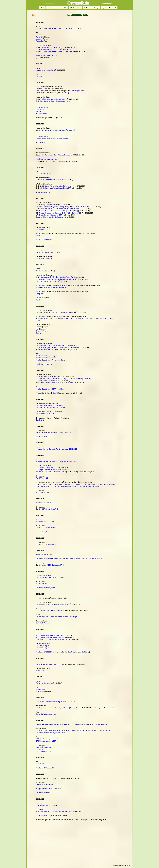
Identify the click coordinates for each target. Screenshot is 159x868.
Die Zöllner (96, 486)
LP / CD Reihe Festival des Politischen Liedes (52, 138)
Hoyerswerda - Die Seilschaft (46, 70)
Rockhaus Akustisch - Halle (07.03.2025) (50, 637)
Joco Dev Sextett (55, 486)
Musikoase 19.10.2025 (44, 240)
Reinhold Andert (42, 89)
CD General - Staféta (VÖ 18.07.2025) (49, 406)
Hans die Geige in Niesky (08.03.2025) (49, 664)
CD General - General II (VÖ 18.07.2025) (50, 408)
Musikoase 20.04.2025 (44, 555)
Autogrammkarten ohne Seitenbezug (49, 789)
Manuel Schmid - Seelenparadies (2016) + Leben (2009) (59, 211)
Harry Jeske (40, 749)
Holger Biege (109, 319)
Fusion (38, 691)
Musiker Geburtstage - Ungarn (46, 356)
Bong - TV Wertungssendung (46, 714)
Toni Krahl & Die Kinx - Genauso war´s (52, 346)
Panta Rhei (40, 37)
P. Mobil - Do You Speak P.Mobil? (52, 47)
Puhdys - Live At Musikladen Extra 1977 (57, 188)
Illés (48, 379)
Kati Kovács (77, 484)
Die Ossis (39, 35)
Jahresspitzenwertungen (44, 747)
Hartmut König (41, 143)
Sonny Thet (50, 414)
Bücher (39, 321)
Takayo (39, 333)
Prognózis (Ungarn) (43, 648)
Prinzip (63, 484)
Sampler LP (40, 294)
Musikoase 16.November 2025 (47, 159)
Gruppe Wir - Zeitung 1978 (45, 784)
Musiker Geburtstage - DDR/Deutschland (50, 389)
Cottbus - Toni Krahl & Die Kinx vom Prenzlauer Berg (54, 29)
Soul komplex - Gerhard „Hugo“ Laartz (54, 99)
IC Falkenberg (57, 319)
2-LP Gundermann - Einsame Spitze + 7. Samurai (53, 811)
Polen (44, 584)
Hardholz (39, 111)
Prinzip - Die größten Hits (49, 205)
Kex (37, 329)
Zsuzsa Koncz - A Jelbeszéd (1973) (51, 215)
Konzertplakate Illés (43, 492)
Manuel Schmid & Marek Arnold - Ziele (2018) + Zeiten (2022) (60, 213)
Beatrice (39, 327)
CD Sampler (40, 414)
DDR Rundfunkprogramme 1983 (47, 739)
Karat (38, 236)
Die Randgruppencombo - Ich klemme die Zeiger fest (59, 348)
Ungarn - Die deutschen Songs (51, 377)
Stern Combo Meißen (43, 319)
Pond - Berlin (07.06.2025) (45, 522)
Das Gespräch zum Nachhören (79, 652)
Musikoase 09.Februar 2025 (46, 768)
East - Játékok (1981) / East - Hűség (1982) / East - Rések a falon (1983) (64, 207)
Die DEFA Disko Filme (44, 751)
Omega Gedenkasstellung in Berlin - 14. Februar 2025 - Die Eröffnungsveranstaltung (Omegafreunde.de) (72, 724)
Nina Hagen (77, 486)
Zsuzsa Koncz (41, 484)
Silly (38, 287)
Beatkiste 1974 (41, 420)
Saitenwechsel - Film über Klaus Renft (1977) (56, 277)
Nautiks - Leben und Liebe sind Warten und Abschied (57, 279)
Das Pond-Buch (46, 350)
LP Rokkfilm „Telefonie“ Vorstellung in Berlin (51, 702)
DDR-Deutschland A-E (56, 565)
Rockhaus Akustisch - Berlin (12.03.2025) (50, 611)
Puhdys (89, 484)
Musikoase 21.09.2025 (44, 364)
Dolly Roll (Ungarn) (43, 623)
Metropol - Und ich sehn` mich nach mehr (59, 383)
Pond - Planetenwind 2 (48, 259)
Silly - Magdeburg (42, 805)
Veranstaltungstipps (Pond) (45, 588)
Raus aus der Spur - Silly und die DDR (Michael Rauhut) (60, 209)
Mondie (69, 484)
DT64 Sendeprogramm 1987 (46, 741)
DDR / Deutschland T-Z (50, 509)
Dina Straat (40, 109)
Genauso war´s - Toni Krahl (50, 49)
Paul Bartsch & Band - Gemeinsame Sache (55, 101)
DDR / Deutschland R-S (50, 528)
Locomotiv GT (56, 379)
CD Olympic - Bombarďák (45, 577)
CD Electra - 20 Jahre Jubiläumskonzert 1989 (52, 604)
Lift (62, 93)
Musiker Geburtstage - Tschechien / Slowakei (52, 360)
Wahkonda (55, 432)
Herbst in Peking (42, 114)
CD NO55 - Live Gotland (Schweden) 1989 (51, 472)
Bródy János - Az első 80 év (48, 381)
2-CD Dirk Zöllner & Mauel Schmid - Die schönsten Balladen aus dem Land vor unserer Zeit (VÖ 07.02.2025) (74, 731)
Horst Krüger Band (77, 91)
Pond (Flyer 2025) (42, 478)
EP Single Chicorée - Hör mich (47, 470)
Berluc (38, 432)
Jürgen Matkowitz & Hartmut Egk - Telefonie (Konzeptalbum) (60, 708)
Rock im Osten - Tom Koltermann (52, 217)
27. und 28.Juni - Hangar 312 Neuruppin (88, 559)
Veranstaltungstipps (43, 192)
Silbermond (40, 764)
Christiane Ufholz (42, 107)
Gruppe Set (46, 432)
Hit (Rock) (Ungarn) (43, 646)
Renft (42, 287)
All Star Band (41, 689)
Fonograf (63, 432)
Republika (40, 41)
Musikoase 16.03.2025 (44, 652)
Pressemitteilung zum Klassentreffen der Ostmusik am (55, 559)
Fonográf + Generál (68, 379)
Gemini (55, 393)
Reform (66, 319)
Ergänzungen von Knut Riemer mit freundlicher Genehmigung (57, 617)
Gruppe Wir (44, 486)
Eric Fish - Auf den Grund (48, 281)
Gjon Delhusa (87, 486)
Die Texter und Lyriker (44, 174)
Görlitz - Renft (41, 271)
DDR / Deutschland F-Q (50, 544)
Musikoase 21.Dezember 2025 (47, 56)
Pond (67, 93)
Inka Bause (40, 76)
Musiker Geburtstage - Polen (46, 358)
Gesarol (39, 331)
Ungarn (44, 565)
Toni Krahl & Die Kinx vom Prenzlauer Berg (57, 51)
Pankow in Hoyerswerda (44, 683)
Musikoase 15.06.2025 (44, 503)
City (37, 486)
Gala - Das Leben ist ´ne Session (52, 180)
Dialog (57, 484)
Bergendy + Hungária (84, 379)
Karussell (100, 319)
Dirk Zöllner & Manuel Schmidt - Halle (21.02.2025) (54, 640)
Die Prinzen (40, 230)
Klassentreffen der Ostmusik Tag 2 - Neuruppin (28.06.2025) (57, 449)
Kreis (84, 484)
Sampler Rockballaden (53, 287)
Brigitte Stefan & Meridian (87, 319)
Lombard (39, 39)
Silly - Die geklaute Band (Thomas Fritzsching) (56, 155)
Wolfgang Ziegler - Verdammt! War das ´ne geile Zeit (57, 130)
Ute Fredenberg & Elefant (106, 484)
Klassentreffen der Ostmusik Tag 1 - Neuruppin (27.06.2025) (57, 461)
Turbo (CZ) (40, 671)
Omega (43, 379)
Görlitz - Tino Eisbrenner (44, 252)
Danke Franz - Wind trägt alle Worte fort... (59, 186)
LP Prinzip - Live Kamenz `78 (46, 468)
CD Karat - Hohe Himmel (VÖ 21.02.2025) (51, 733)
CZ (48, 584)
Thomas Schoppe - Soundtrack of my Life (60, 312)
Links (61, 118)
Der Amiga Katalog (43, 136)
